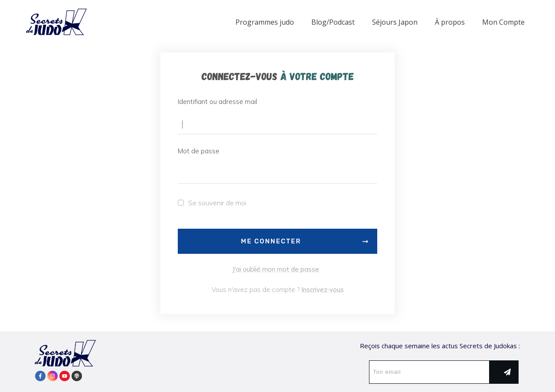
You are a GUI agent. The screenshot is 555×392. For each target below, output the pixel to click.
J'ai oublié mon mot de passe (277, 269)
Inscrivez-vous (323, 290)
